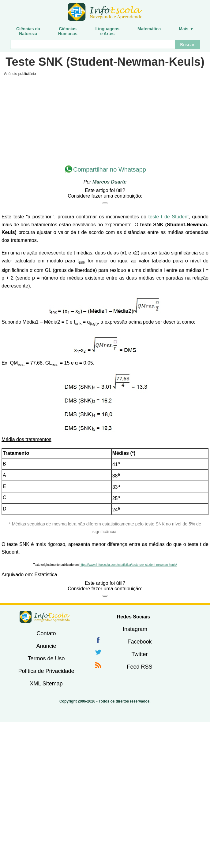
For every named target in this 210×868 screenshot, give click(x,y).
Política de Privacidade (46, 671)
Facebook (139, 642)
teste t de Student (169, 217)
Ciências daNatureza (28, 31)
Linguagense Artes (108, 31)
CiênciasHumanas (68, 31)
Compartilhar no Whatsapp (110, 169)
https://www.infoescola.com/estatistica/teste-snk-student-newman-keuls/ (128, 565)
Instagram (135, 629)
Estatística (46, 575)
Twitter (139, 654)
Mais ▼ (186, 29)
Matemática (149, 29)
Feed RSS (139, 667)
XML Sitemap (46, 684)
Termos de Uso (46, 658)
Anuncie (46, 646)
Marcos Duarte (109, 182)
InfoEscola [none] (45, 617)
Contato (46, 633)
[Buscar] (92, 44)
